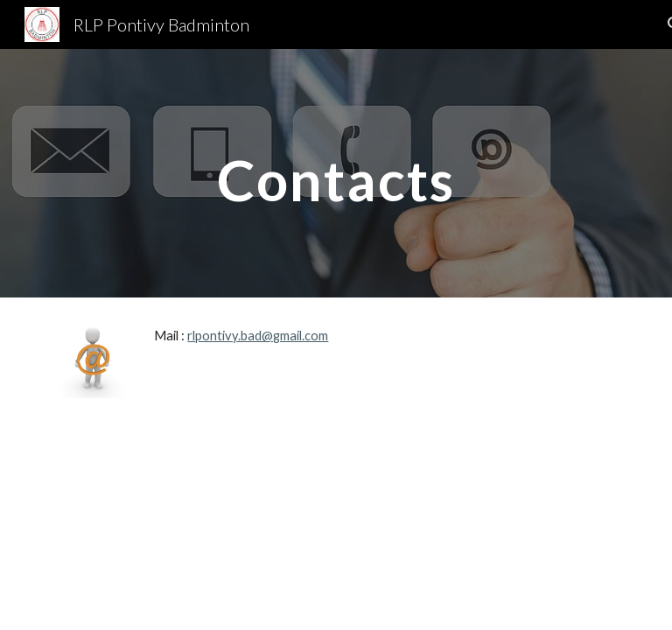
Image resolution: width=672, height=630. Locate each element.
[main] (336, 173)
